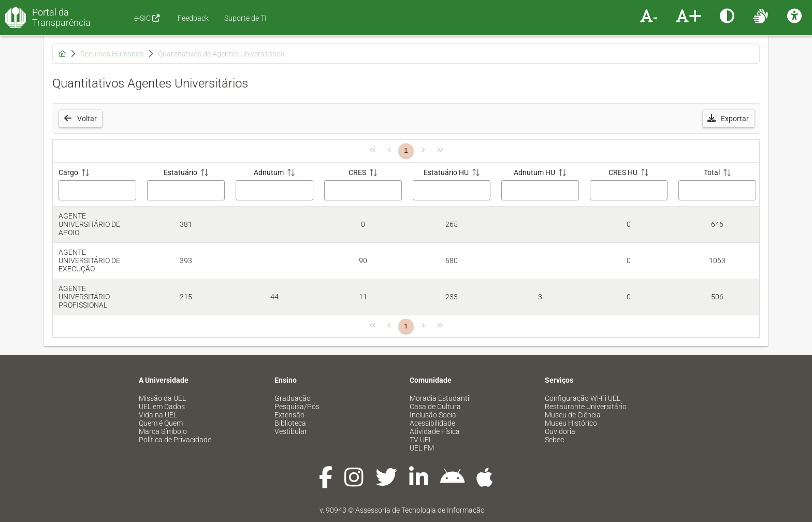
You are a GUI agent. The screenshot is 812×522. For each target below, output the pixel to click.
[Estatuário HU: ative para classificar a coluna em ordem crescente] (451, 185)
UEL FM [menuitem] (422, 448)
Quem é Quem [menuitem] (161, 423)
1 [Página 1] (406, 150)
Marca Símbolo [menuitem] (163, 431)
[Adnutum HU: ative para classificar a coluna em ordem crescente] (540, 185)
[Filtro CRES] (363, 190)
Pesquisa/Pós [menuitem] (297, 407)
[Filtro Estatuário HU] (452, 190)
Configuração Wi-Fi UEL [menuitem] (583, 398)
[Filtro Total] (717, 190)
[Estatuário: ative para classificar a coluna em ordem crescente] (186, 185)
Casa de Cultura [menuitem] (435, 407)
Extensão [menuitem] (289, 415)
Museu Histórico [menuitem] (571, 423)
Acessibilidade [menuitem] (432, 423)
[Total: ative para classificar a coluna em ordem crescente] (717, 185)
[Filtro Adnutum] (274, 190)
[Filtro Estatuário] (186, 190)
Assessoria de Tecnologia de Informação (420, 510)
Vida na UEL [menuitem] (158, 415)
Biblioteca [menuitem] (290, 423)
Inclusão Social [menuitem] (434, 415)
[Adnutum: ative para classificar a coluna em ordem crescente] (274, 185)
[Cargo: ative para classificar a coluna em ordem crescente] (97, 185)
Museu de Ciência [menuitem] (573, 415)
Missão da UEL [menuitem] (162, 398)
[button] (729, 119)
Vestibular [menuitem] (291, 431)
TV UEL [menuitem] (421, 440)
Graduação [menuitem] (293, 398)
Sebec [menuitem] (554, 440)
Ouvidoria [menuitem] (560, 431)
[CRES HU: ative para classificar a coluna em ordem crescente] (628, 185)
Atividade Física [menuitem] (435, 431)
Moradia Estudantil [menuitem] (440, 398)
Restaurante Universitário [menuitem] (586, 407)
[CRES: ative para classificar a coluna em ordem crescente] (363, 185)
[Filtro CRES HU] (629, 190)
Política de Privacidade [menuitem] (175, 440)
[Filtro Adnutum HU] (540, 190)
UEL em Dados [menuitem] (162, 407)
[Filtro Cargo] (97, 190)
